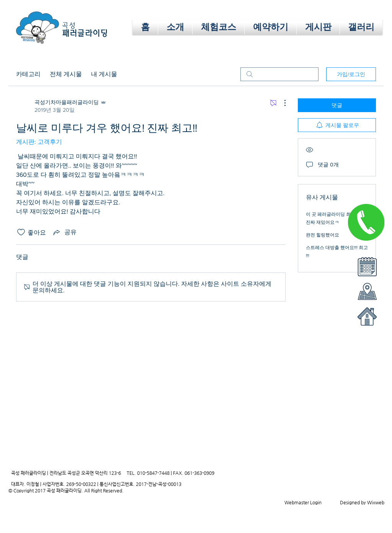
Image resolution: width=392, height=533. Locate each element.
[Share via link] (64, 232)
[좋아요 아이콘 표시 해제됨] (21, 232)
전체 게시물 (66, 74)
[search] (279, 74)
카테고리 (28, 74)
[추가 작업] (281, 103)
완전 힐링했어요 (323, 235)
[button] (270, 27)
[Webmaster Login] (303, 502)
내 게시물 (104, 74)
